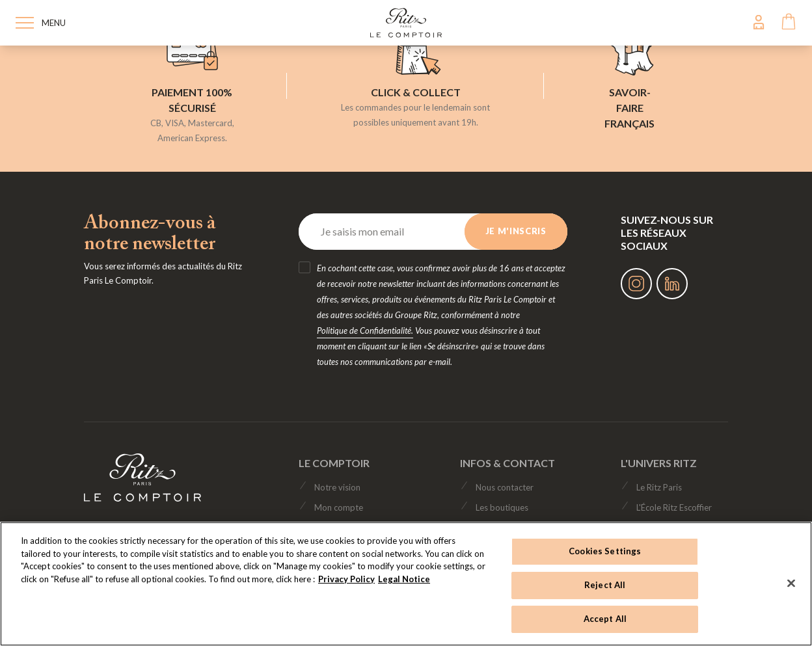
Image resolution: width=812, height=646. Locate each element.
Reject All (605, 585)
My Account (758, 22)
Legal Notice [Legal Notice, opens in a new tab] (404, 579)
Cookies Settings (605, 551)
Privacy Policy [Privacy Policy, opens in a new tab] (346, 579)
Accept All (605, 619)
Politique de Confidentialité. (365, 330)
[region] (406, 584)
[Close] (791, 583)
